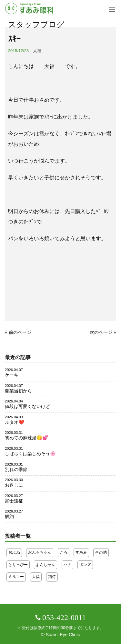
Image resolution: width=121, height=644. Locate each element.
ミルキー (16, 577)
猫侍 (52, 577)
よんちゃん (45, 565)
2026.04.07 (14, 370)
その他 (101, 552)
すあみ (81, 552)
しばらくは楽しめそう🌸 (30, 454)
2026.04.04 (14, 401)
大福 (37, 51)
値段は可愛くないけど (27, 406)
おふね (14, 552)
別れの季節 (16, 469)
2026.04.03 (14, 417)
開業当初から (18, 391)
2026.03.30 (14, 480)
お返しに (14, 485)
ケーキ (12, 375)
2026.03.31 (14, 433)
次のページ (101, 332)
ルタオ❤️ (15, 422)
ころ (64, 552)
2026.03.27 (14, 496)
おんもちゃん (40, 552)
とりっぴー (18, 565)
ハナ (67, 565)
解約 (9, 516)
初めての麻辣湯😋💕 (26, 438)
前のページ (20, 332)
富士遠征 (14, 501)
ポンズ (85, 565)
